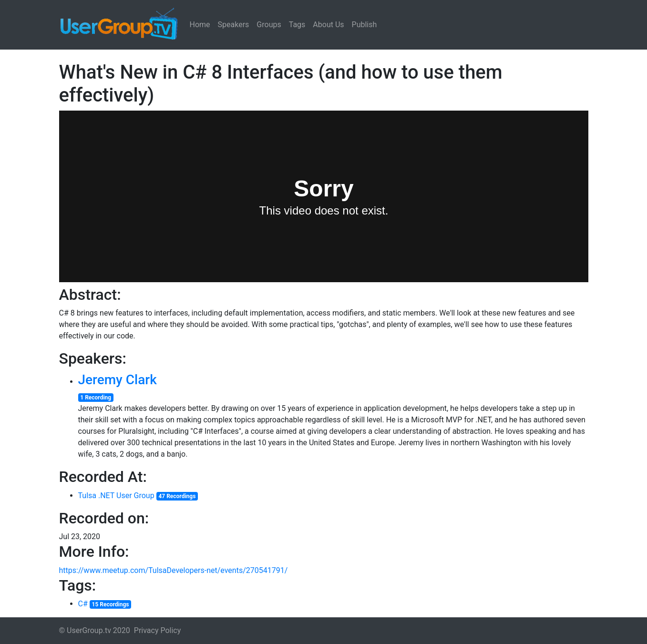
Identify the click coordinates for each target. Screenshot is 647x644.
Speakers (234, 25)
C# (83, 604)
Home (200, 25)
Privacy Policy (158, 630)
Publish (365, 25)
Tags (297, 25)
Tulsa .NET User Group (116, 496)
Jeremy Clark (118, 380)
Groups (269, 25)
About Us (328, 25)
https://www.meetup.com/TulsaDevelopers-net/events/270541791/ (174, 570)
